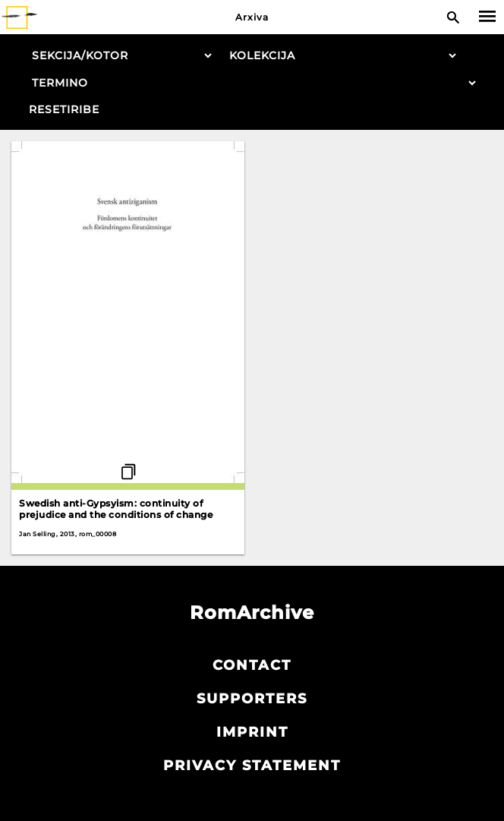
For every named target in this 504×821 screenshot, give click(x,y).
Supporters (252, 699)
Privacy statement (252, 766)
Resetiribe (64, 109)
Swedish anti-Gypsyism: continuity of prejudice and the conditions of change (116, 509)
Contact (252, 665)
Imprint (252, 732)
